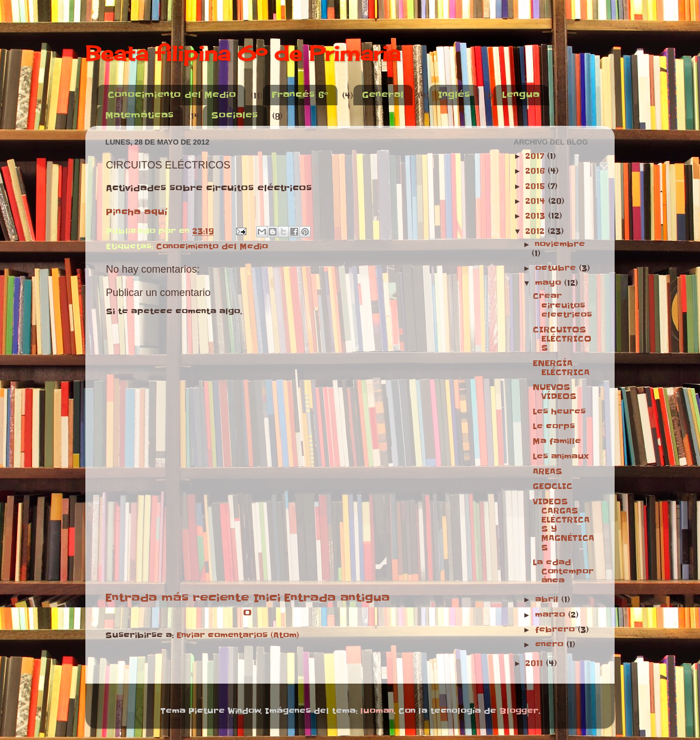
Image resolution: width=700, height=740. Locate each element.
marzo (551, 615)
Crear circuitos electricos (562, 305)
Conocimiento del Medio (172, 95)
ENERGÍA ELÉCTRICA (561, 368)
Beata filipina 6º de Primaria (243, 54)
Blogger (519, 711)
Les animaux (561, 457)
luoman (377, 711)
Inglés (454, 95)
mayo (549, 283)
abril (548, 600)
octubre (557, 268)
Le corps (554, 427)
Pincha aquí (137, 212)
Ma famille (557, 441)
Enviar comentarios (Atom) (238, 636)
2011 (536, 663)
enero (551, 645)
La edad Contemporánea (563, 572)
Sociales (234, 115)
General (383, 95)
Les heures (559, 412)
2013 (537, 216)
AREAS (547, 472)
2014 (537, 201)
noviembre (560, 244)
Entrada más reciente (177, 598)
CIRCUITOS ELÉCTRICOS (562, 339)
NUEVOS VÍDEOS (555, 392)
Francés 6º (300, 95)
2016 (536, 171)
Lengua (521, 95)
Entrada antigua (337, 598)
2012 (536, 231)
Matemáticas (139, 115)
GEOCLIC (553, 486)
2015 (536, 186)
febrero (556, 630)
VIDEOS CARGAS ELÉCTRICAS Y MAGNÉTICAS (563, 525)
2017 (536, 156)
